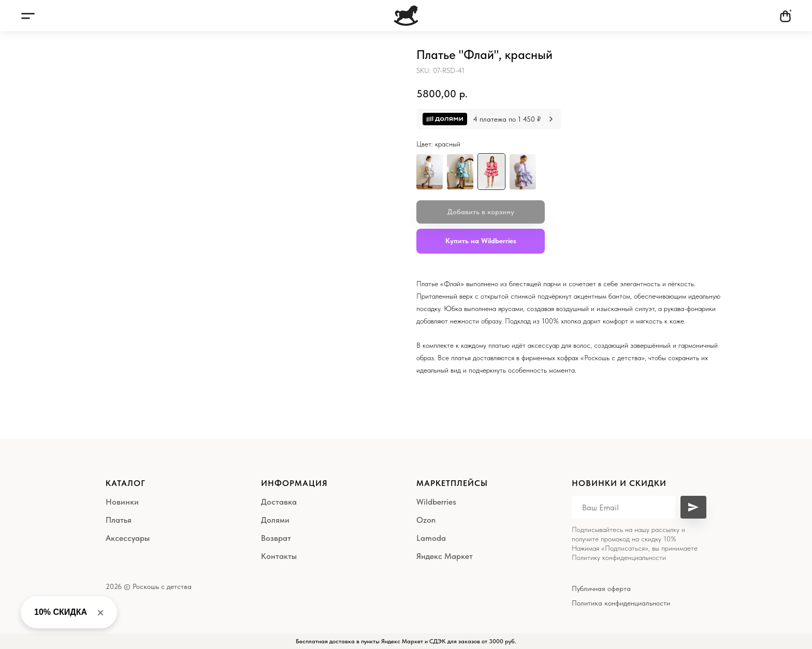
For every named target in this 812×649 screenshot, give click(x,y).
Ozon (426, 520)
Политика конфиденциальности (621, 603)
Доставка (279, 502)
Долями (275, 520)
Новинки (122, 502)
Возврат (276, 538)
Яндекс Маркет (445, 556)
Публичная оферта (601, 588)
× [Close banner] (100, 613)
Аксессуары (128, 538)
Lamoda (431, 538)
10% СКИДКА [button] (61, 612)
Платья (119, 520)
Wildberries (436, 502)
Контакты (279, 556)
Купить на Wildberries (481, 241)
